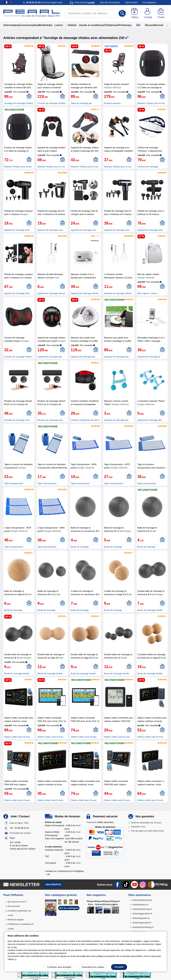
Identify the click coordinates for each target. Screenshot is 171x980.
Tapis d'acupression (14, 483)
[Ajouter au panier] (29, 96)
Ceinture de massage (148, 167)
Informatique (11, 25)
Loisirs (59, 25)
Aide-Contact (131, 2)
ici (15, 959)
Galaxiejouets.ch (140, 905)
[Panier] (161, 13)
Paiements (100, 822)
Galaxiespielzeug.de (142, 900)
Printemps (125, 25)
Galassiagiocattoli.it (142, 923)
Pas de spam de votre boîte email (147, 831)
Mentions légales (16, 920)
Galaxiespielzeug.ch (142, 909)
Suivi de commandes (110, 2)
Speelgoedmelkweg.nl (143, 927)
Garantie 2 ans (138, 827)
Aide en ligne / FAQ (19, 823)
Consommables (29, 25)
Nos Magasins (149, 2)
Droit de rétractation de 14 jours (146, 823)
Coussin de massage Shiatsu (18, 357)
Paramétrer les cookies (93, 967)
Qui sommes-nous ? (17, 902)
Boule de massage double (150, 610)
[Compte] (148, 13)
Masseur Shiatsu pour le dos (151, 103)
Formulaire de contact (20, 833)
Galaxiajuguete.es (141, 918)
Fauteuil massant (112, 103)
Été (138, 25)
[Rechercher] (122, 13)
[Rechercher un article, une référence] (96, 13)
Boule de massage (80, 547)
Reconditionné (154, 25)
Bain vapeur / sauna (147, 293)
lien (15, 947)
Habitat (72, 25)
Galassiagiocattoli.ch (142, 914)
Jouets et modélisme (92, 25)
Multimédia (45, 25)
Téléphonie (111, 25)
